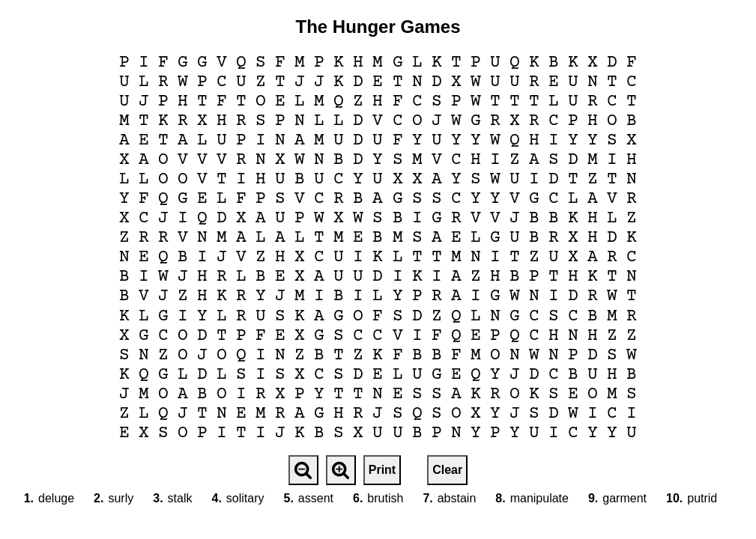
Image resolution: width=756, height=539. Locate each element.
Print (382, 470)
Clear (447, 470)
